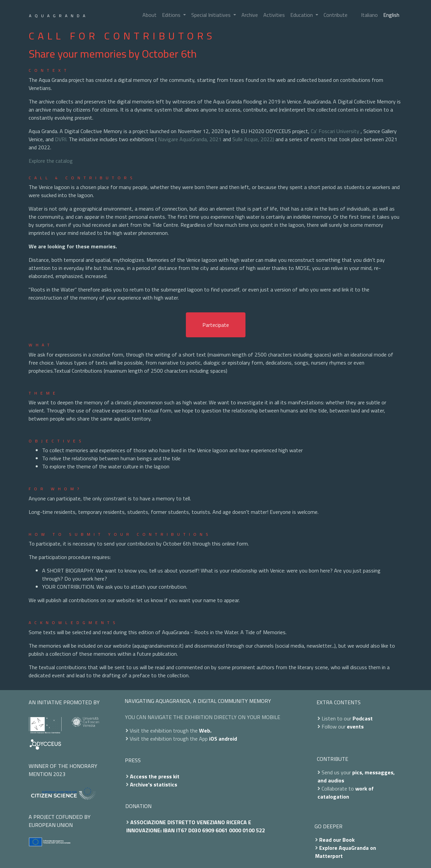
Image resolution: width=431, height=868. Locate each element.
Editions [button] (172, 15)
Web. (205, 731)
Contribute (336, 15)
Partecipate (216, 325)
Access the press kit (155, 776)
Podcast (363, 718)
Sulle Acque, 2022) (253, 139)
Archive (250, 15)
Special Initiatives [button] (212, 15)
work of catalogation (346, 793)
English (391, 15)
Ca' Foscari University (335, 131)
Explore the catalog (51, 161)
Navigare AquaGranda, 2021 (190, 139)
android (228, 739)
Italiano (369, 15)
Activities (274, 15)
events (355, 726)
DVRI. (61, 139)
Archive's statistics (154, 784)
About (150, 15)
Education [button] (302, 15)
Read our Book (337, 840)
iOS (213, 739)
